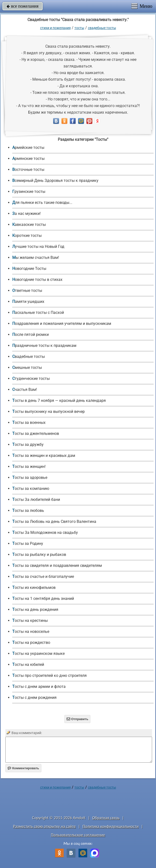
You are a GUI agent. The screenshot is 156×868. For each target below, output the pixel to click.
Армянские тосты (28, 159)
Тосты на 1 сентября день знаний (43, 599)
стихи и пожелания (55, 28)
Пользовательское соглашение (78, 835)
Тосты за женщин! (29, 467)
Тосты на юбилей (28, 665)
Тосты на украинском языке (38, 654)
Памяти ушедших (28, 302)
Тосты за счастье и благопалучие (43, 577)
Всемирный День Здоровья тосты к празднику (55, 181)
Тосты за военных (29, 423)
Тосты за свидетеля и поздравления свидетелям (57, 566)
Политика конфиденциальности (111, 826)
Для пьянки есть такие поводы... (42, 203)
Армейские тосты (28, 148)
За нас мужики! (26, 214)
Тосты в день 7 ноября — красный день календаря (59, 401)
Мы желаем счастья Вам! (36, 258)
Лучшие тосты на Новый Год (38, 247)
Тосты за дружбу (28, 445)
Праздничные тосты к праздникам (44, 346)
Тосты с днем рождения (34, 698)
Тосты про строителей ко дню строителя (49, 676)
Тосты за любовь (28, 511)
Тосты (79, 28)
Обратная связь (106, 818)
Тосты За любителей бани (36, 500)
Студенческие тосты (31, 379)
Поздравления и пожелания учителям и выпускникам (62, 324)
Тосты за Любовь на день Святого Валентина (54, 522)
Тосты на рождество (31, 643)
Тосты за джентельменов (36, 434)
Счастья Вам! (25, 390)
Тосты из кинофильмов (34, 588)
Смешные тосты (27, 368)
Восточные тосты (28, 170)
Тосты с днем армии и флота (39, 687)
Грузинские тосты (29, 192)
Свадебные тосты (102, 28)
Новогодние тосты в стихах (37, 280)
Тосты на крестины (30, 621)
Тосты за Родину (28, 544)
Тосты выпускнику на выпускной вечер (48, 412)
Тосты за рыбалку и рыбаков (39, 555)
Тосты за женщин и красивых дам (44, 456)
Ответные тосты (27, 291)
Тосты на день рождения (35, 610)
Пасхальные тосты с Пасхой (38, 313)
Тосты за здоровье (30, 478)
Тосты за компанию (31, 489)
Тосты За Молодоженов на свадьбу (45, 533)
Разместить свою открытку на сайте (44, 826)
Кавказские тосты (29, 225)
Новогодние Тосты (29, 269)
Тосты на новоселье (31, 632)
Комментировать (23, 768)
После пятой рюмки (30, 335)
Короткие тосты (27, 236)
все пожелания (23, 6)
